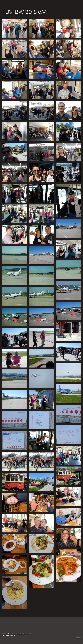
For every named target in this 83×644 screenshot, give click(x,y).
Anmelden (78, 638)
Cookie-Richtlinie (22, 634)
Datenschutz (13, 634)
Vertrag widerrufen (9, 636)
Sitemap (30, 634)
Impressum (5, 634)
